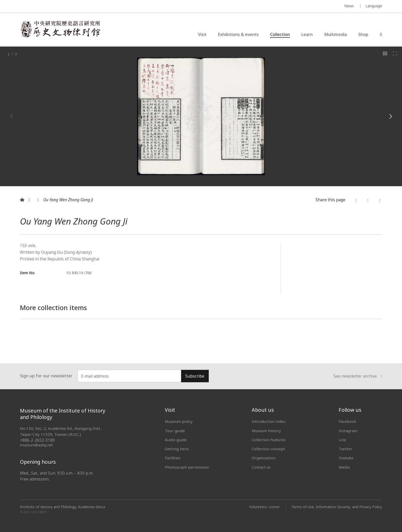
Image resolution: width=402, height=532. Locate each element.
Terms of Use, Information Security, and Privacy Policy (336, 507)
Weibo (345, 467)
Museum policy (179, 421)
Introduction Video (269, 421)
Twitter (346, 449)
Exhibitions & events (238, 35)
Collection (280, 35)
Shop (363, 35)
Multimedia (336, 35)
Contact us (261, 467)
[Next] (390, 116)
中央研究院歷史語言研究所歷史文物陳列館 (61, 29)
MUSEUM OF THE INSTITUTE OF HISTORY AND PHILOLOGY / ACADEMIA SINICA (71, 7)
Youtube (346, 458)
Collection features (269, 440)
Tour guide (175, 431)
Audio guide (176, 440)
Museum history (267, 431)
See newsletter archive (358, 376)
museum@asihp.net (37, 445)
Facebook (348, 421)
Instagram (348, 431)
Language (374, 6)
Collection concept (269, 449)
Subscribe (195, 376)
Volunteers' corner (264, 507)
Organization (264, 458)
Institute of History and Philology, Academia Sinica (62, 507)
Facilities (173, 458)
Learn (307, 35)
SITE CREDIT (39, 512)
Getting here (177, 449)
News (349, 6)
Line (343, 440)
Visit (202, 35)
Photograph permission (187, 467)
